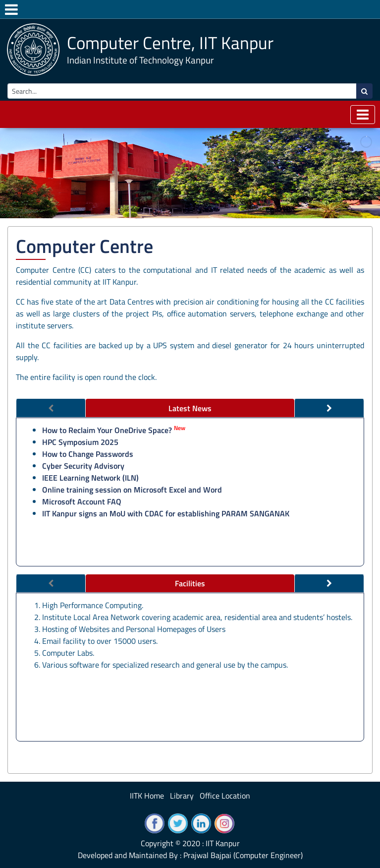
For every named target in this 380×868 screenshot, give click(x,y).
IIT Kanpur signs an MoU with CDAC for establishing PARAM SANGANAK (166, 513)
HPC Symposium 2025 (80, 442)
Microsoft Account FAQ (82, 501)
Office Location (225, 796)
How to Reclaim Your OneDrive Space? (107, 430)
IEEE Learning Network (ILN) (90, 478)
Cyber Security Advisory (83, 466)
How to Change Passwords (88, 454)
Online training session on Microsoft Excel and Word (132, 490)
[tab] (190, 408)
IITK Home (147, 796)
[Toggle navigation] (363, 115)
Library (182, 796)
